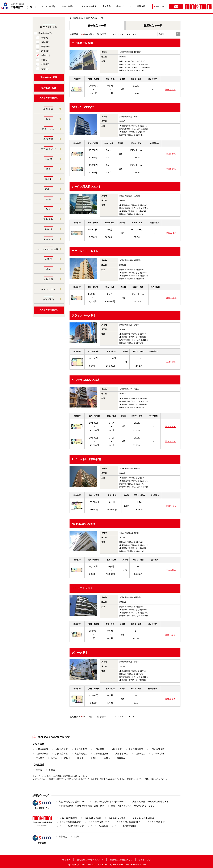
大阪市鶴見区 (81, 754)
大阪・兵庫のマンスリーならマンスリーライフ (133, 806)
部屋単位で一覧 (153, 26)
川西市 (52, 770)
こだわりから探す (88, 6)
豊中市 (54, 758)
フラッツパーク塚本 (84, 316)
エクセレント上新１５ (85, 251)
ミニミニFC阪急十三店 (99, 822)
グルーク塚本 (80, 653)
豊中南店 (63, 837)
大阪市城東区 (42, 754)
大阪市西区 (99, 749)
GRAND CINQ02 (83, 107)
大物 (45, 69)
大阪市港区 (116, 749)
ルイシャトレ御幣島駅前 (86, 459)
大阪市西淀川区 (136, 749)
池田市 (67, 758)
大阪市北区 (140, 754)
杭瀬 (45, 64)
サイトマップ (145, 860)
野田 (45, 47)
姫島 (45, 55)
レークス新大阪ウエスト (86, 187)
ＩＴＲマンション (82, 588)
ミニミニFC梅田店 (156, 822)
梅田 (44, 38)
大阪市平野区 (122, 754)
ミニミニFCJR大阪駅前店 (72, 826)
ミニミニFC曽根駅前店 (70, 822)
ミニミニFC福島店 (99, 826)
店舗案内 (106, 6)
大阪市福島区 (61, 749)
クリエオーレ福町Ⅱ (84, 43)
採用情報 (141, 6)
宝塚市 (39, 770)
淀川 (45, 51)
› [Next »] (135, 35)
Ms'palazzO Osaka (83, 524)
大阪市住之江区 (101, 754)
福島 (45, 42)
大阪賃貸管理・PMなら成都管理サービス (152, 802)
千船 (45, 60)
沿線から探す (68, 6)
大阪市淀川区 (61, 754)
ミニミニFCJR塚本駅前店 (128, 822)
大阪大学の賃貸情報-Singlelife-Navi (109, 802)
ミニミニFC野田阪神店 (126, 826)
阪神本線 (45, 33)
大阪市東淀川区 (157, 749)
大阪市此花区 (81, 749)
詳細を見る (170, 89)
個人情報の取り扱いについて (90, 860)
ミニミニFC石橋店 (117, 818)
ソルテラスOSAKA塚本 (86, 380)
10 (133, 35)
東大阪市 (121, 758)
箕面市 (107, 758)
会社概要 (66, 860)
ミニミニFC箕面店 (68, 818)
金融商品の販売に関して (121, 860)
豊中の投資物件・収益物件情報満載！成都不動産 (81, 806)
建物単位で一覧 (97, 26)
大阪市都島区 (42, 749)
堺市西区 (40, 758)
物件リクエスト (124, 6)
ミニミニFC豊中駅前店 (143, 818)
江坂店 (77, 837)
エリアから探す (49, 6)
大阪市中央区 (158, 754)
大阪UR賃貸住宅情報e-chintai (72, 802)
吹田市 (80, 758)
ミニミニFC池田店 (93, 818)
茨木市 (94, 758)
